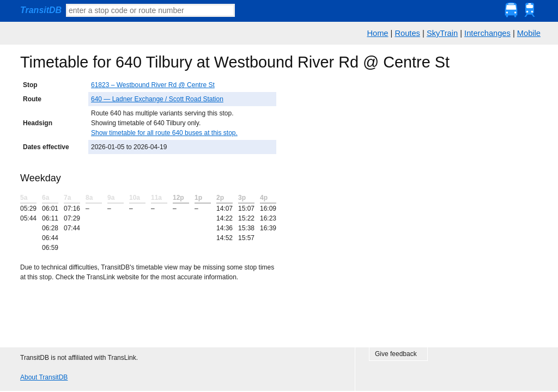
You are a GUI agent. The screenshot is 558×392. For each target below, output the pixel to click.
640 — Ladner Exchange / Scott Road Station (157, 99)
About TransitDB (44, 377)
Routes (407, 33)
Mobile (529, 33)
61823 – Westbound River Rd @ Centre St (153, 85)
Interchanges (487, 33)
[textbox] (150, 10)
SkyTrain (442, 33)
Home (377, 33)
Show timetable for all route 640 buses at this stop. (164, 133)
